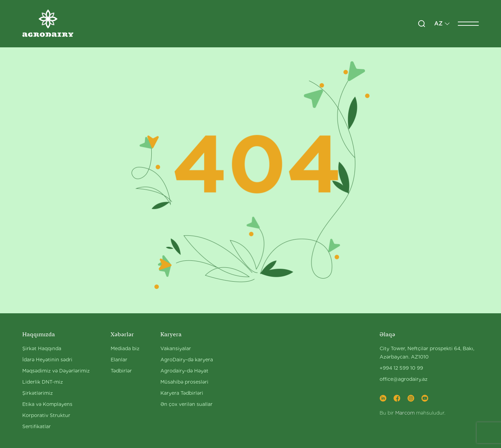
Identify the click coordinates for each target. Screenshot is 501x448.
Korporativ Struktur (46, 415)
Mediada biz (125, 348)
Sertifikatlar (37, 426)
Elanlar (119, 360)
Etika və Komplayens (47, 404)
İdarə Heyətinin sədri (47, 360)
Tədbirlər (121, 371)
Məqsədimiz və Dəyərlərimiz (56, 371)
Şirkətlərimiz (38, 393)
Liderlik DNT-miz (43, 382)
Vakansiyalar (176, 348)
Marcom (405, 413)
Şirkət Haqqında (42, 348)
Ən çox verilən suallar (186, 404)
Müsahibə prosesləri (184, 382)
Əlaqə (387, 334)
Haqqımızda (39, 334)
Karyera (171, 334)
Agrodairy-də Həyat (184, 371)
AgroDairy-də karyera (187, 360)
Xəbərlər (122, 334)
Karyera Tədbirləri (182, 393)
